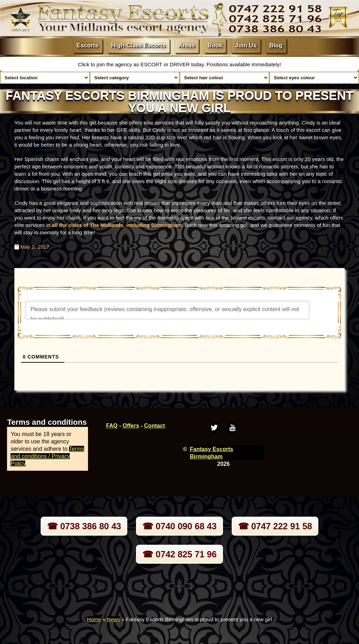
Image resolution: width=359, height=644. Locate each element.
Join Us (246, 45)
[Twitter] (214, 428)
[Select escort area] (45, 78)
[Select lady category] (135, 78)
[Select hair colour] (224, 78)
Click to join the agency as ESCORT (121, 64)
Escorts (87, 45)
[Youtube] (232, 428)
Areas (187, 45)
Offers (131, 426)
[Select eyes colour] (314, 78)
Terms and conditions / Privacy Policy (47, 456)
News (114, 619)
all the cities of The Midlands (88, 225)
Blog (276, 45)
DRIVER (180, 64)
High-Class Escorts (138, 45)
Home (94, 619)
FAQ (112, 426)
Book (215, 45)
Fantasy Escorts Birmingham (212, 453)
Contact (155, 426)
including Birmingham (154, 225)
